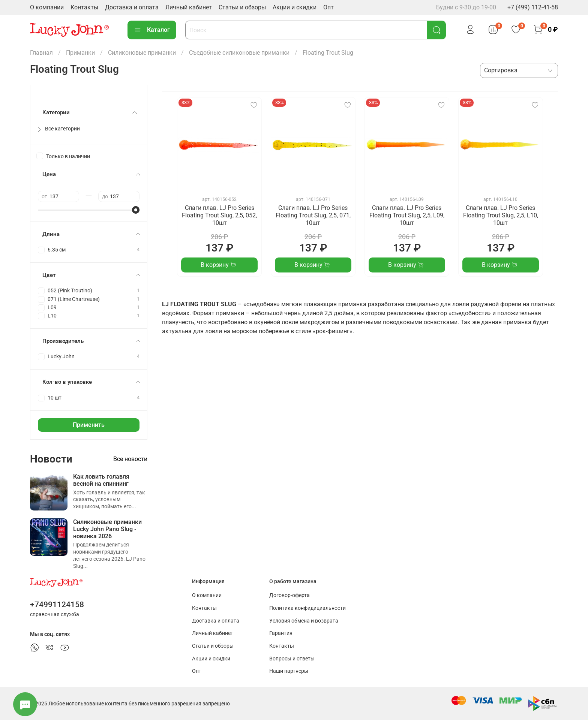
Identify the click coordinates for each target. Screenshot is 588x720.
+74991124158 (57, 605)
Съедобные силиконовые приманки (239, 53)
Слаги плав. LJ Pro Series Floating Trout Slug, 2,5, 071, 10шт (313, 215)
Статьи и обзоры (242, 7)
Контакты (84, 7)
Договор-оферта (289, 595)
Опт (328, 7)
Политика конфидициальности (307, 608)
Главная (41, 53)
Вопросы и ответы (292, 659)
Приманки (80, 53)
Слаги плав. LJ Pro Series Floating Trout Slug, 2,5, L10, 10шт (501, 215)
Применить (89, 425)
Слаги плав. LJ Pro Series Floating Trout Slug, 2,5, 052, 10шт (219, 215)
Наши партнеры (289, 671)
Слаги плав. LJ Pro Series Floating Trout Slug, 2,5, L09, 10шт (407, 215)
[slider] (136, 210)
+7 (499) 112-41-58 (533, 7)
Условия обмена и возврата (304, 621)
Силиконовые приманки (142, 53)
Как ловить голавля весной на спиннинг (101, 480)
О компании (47, 7)
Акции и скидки (295, 7)
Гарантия (281, 633)
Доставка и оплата (132, 7)
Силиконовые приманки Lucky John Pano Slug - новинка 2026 (107, 529)
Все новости (130, 459)
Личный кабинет (189, 7)
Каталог (152, 30)
